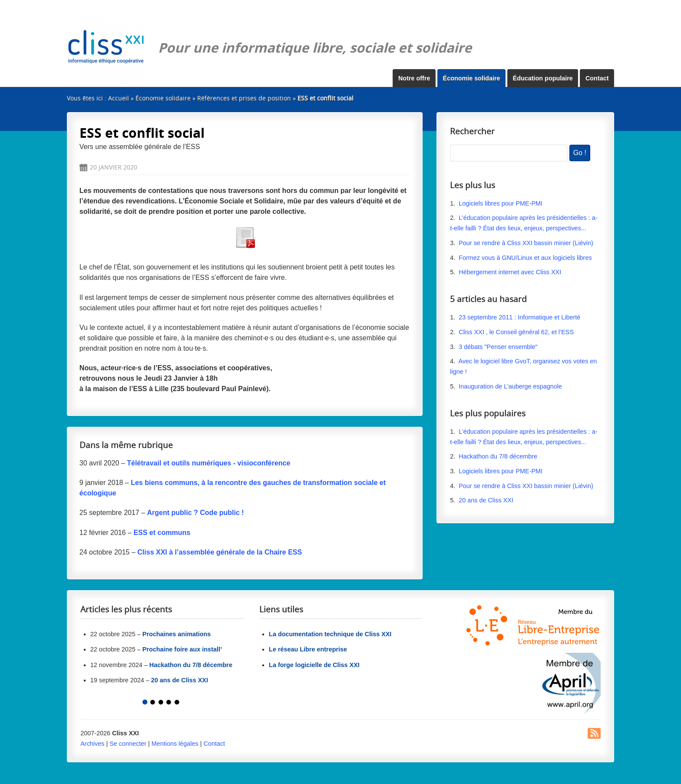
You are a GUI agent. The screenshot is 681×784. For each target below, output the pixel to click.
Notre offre (414, 78)
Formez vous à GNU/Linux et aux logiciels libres (525, 258)
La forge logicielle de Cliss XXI (314, 665)
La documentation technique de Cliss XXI (330, 634)
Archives (92, 744)
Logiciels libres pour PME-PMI (501, 203)
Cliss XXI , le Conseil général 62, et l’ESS (516, 332)
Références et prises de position (244, 98)
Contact (597, 78)
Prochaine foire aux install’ (182, 649)
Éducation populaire (543, 78)
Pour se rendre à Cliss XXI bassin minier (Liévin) (526, 243)
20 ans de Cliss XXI (486, 500)
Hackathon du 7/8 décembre (498, 456)
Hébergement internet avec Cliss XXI (510, 272)
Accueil (119, 98)
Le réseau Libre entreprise (308, 649)
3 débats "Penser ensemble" (498, 347)
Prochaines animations (177, 634)
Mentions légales (175, 744)
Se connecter (128, 744)
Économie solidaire (472, 78)
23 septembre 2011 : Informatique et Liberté (519, 317)
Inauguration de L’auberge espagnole (510, 386)
